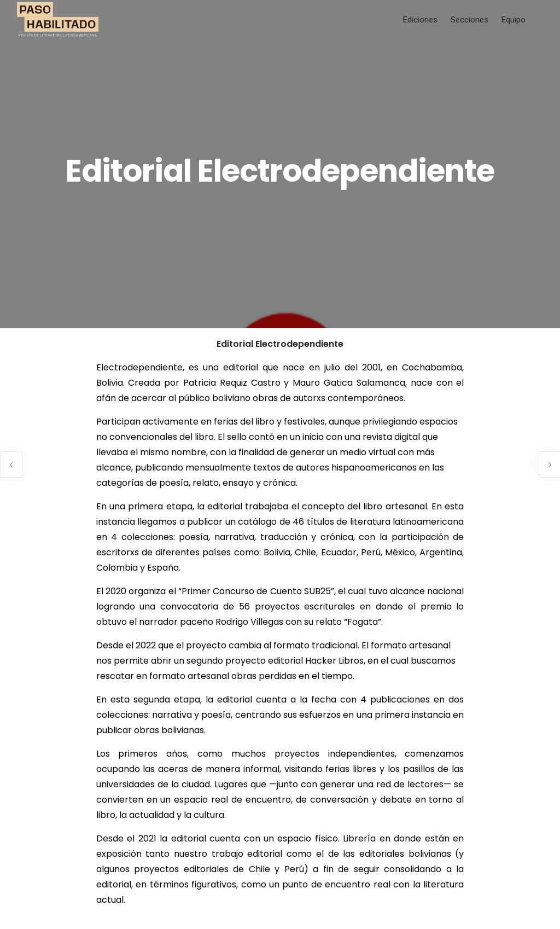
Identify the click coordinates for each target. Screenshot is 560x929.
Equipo (514, 20)
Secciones (469, 20)
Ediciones (420, 20)
